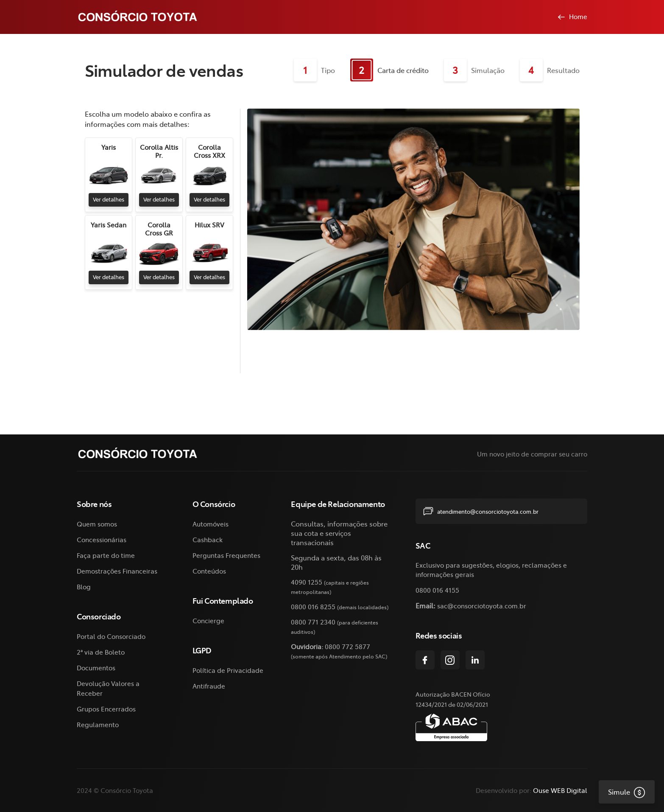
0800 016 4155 (437, 590)
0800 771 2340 (313, 622)
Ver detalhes (107, 199)
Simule (622, 792)
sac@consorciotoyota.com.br (482, 606)
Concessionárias (102, 539)
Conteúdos (209, 571)
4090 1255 (307, 582)
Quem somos (97, 524)
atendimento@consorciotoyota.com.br (481, 511)
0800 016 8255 (313, 606)
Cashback (208, 539)
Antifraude (209, 686)
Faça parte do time (106, 555)
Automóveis (211, 524)
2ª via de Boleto (101, 652)
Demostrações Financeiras (117, 571)
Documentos (96, 668)
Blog (84, 587)
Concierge (208, 620)
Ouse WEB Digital (560, 790)
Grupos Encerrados (106, 709)
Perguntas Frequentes (226, 555)
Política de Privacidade (228, 670)
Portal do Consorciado (111, 636)
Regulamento (98, 724)
